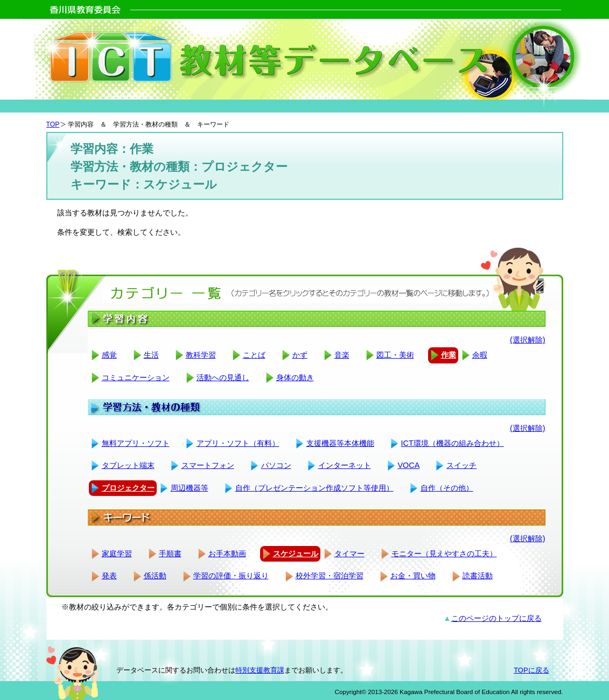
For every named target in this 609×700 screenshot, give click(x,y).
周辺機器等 (190, 488)
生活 (151, 355)
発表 (109, 576)
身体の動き (295, 377)
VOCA (409, 465)
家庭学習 (117, 554)
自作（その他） (447, 488)
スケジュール (296, 554)
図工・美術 (395, 355)
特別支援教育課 (260, 670)
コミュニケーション (136, 377)
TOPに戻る (531, 670)
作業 (449, 355)
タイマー (349, 554)
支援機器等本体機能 (340, 443)
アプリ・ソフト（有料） (238, 443)
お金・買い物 (413, 576)
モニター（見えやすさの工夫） (444, 554)
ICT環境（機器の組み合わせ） (453, 443)
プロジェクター (128, 488)
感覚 (109, 355)
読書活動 (478, 576)
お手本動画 (227, 554)
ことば (254, 355)
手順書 (170, 554)
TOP (53, 124)
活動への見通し (223, 377)
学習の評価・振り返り (231, 576)
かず (300, 355)
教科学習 (201, 355)
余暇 (480, 355)
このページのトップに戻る (496, 618)
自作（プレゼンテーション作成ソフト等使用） (314, 488)
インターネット (345, 465)
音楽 (342, 355)
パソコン (276, 465)
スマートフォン (208, 465)
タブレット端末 (128, 465)
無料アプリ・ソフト (136, 443)
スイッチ (461, 465)
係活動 (155, 576)
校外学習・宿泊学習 (330, 576)
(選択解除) (528, 340)
